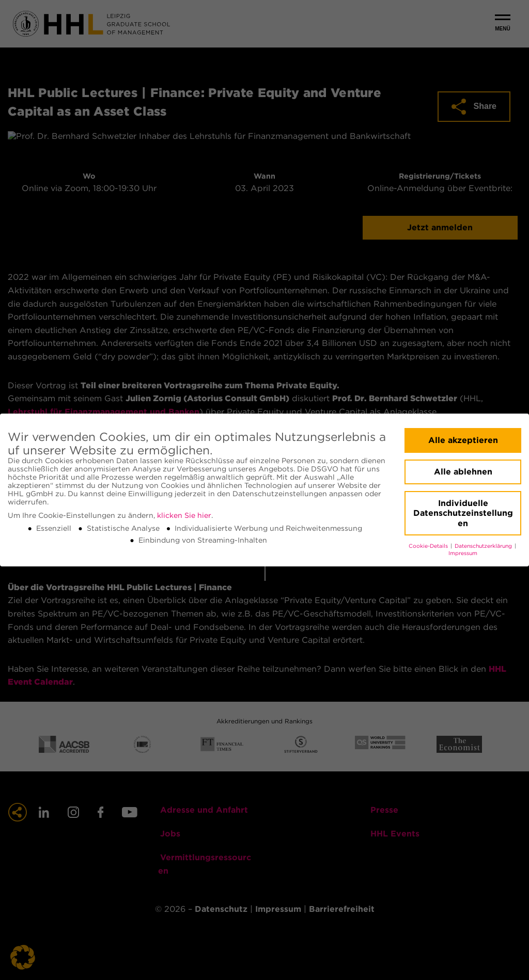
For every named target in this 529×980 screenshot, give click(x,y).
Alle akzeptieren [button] (463, 440)
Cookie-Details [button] (429, 546)
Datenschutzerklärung (484, 546)
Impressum (463, 553)
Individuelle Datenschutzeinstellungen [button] (463, 513)
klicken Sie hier (184, 515)
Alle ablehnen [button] (463, 472)
